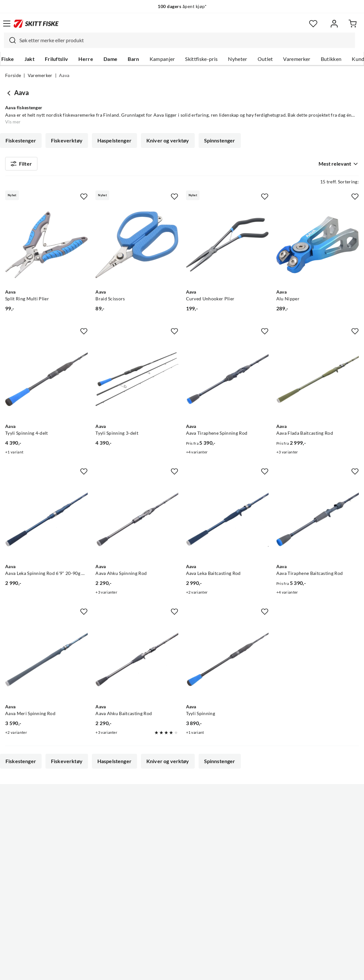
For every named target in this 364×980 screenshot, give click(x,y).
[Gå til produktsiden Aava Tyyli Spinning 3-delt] (137, 382)
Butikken (331, 59)
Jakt (30, 59)
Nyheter (237, 59)
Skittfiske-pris (201, 59)
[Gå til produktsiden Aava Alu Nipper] (318, 247)
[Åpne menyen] (7, 24)
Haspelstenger (114, 141)
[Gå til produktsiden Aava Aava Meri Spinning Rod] (46, 662)
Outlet (265, 59)
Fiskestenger (21, 141)
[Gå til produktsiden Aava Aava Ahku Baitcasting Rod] (137, 662)
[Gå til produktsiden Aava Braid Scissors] (137, 247)
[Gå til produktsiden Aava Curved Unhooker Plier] (227, 247)
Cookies (221, 970)
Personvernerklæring (156, 970)
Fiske (8, 59)
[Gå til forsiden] (36, 24)
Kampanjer (162, 59)
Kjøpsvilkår (196, 970)
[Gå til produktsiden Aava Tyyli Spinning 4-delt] (46, 382)
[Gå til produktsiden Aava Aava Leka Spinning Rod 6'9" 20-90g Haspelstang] (46, 522)
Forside (13, 75)
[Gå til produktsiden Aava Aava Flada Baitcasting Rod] (318, 382)
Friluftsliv (57, 59)
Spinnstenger (220, 141)
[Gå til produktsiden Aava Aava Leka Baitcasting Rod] (227, 522)
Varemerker (297, 59)
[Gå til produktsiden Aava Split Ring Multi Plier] (46, 247)
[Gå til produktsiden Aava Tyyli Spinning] (227, 662)
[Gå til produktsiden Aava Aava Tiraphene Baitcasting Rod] (318, 522)
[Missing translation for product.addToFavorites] (84, 199)
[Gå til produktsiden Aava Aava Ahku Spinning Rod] (137, 522)
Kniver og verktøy (168, 141)
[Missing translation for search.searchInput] (10, 40)
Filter (21, 165)
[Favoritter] (313, 24)
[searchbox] (186, 40)
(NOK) (182, 942)
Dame (110, 59)
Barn (133, 59)
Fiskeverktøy (67, 141)
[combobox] (179, 40)
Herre (86, 59)
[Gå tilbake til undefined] (10, 93)
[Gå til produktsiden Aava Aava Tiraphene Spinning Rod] (227, 382)
